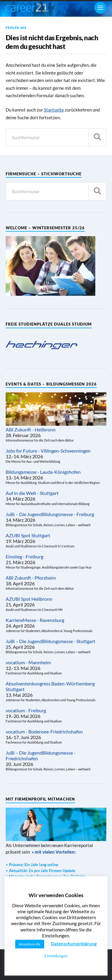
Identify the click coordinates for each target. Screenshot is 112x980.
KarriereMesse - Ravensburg (35, 620)
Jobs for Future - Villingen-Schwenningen (48, 451)
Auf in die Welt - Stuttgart (32, 493)
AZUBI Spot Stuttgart (28, 535)
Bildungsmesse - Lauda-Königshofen (43, 472)
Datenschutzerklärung (74, 944)
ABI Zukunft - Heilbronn (31, 429)
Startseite (54, 110)
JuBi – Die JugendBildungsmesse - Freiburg (50, 514)
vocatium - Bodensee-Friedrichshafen (44, 731)
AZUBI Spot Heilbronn (29, 599)
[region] (42, 345)
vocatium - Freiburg (26, 710)
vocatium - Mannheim (28, 662)
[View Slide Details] (42, 345)
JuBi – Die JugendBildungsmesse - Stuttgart (50, 641)
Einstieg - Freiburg (24, 556)
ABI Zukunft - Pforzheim (31, 578)
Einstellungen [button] (56, 956)
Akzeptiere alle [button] (30, 944)
